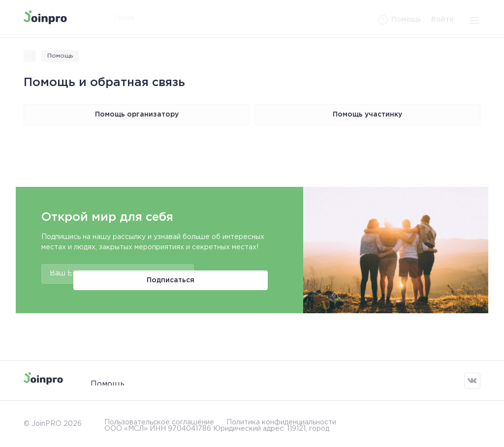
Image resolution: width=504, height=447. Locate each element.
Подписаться (233, 274)
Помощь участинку (367, 115)
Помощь (108, 380)
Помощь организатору (137, 115)
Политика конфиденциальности (281, 419)
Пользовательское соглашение (159, 419)
